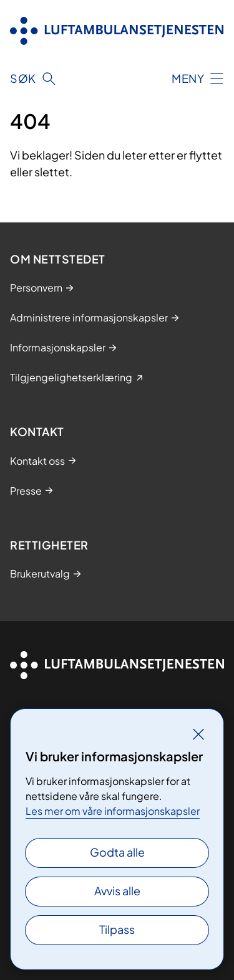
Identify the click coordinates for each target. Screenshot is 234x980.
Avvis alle (117, 891)
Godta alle (117, 852)
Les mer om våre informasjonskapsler (113, 811)
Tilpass (117, 929)
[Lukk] (198, 734)
